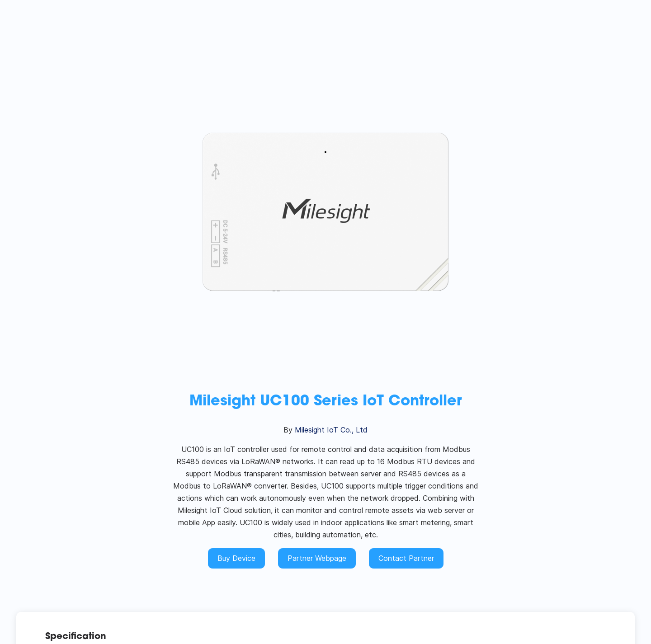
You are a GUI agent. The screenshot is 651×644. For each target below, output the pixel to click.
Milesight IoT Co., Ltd (331, 430)
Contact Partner (406, 558)
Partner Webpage (317, 558)
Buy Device (236, 558)
